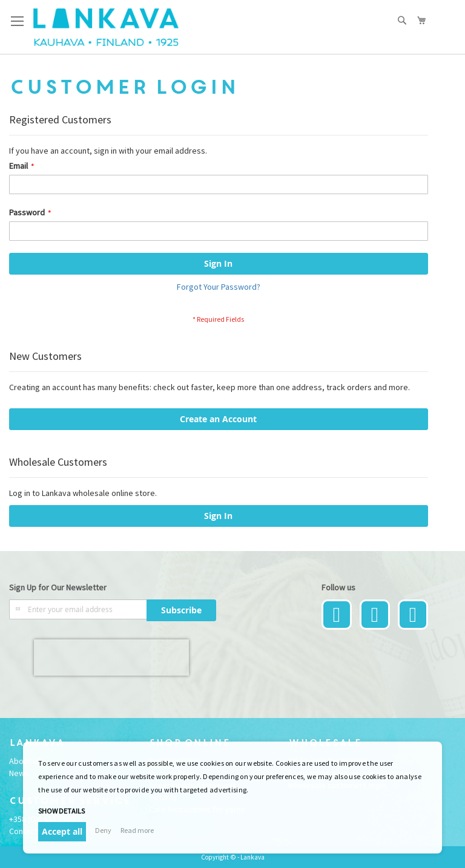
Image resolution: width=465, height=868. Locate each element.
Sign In (218, 516)
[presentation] (111, 658)
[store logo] (106, 27)
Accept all (62, 831)
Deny (103, 830)
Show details (61, 811)
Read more (137, 830)
